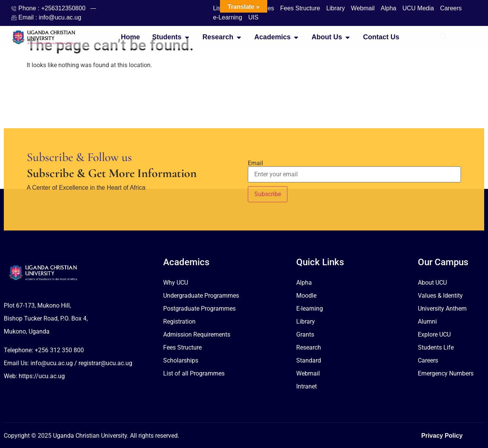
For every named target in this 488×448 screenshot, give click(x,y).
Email (255, 163)
